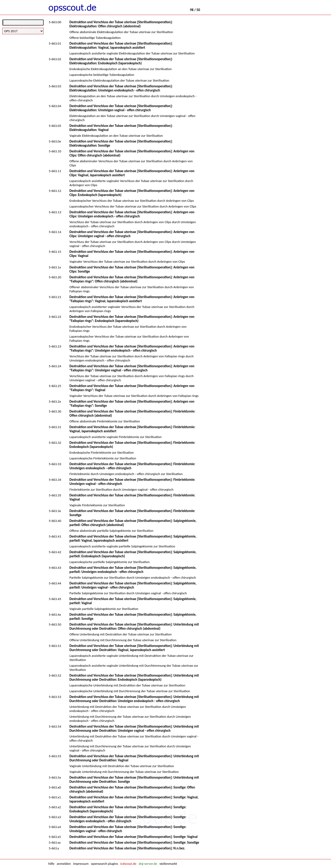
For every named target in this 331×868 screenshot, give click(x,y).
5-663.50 (55, 624)
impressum (81, 864)
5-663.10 (55, 151)
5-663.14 (55, 232)
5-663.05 (55, 126)
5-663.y (54, 848)
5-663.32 (55, 443)
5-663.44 (55, 583)
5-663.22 (55, 317)
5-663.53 (55, 697)
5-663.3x (55, 511)
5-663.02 (55, 59)
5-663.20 (55, 277)
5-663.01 (55, 43)
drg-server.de (148, 864)
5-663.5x (55, 777)
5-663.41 (55, 536)
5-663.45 (55, 599)
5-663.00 (55, 22)
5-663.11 (55, 171)
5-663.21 (55, 297)
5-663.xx (55, 842)
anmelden (64, 864)
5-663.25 (55, 386)
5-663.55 (55, 756)
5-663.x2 (55, 807)
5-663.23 (55, 346)
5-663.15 (55, 252)
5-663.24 (55, 366)
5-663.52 (55, 675)
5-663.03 (55, 86)
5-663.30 (55, 411)
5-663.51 (55, 646)
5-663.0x (55, 141)
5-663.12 (55, 191)
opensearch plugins (105, 864)
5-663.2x (55, 401)
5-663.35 (55, 495)
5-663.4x (55, 615)
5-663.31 (55, 427)
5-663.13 (55, 212)
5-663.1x (55, 267)
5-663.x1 (55, 797)
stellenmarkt (168, 864)
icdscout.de (128, 864)
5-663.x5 (55, 837)
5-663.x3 (55, 817)
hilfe (51, 864)
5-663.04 (55, 106)
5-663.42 (55, 552)
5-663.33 (55, 464)
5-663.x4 (55, 827)
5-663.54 (55, 726)
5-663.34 (55, 480)
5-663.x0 (55, 787)
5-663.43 (55, 568)
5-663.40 (55, 521)
